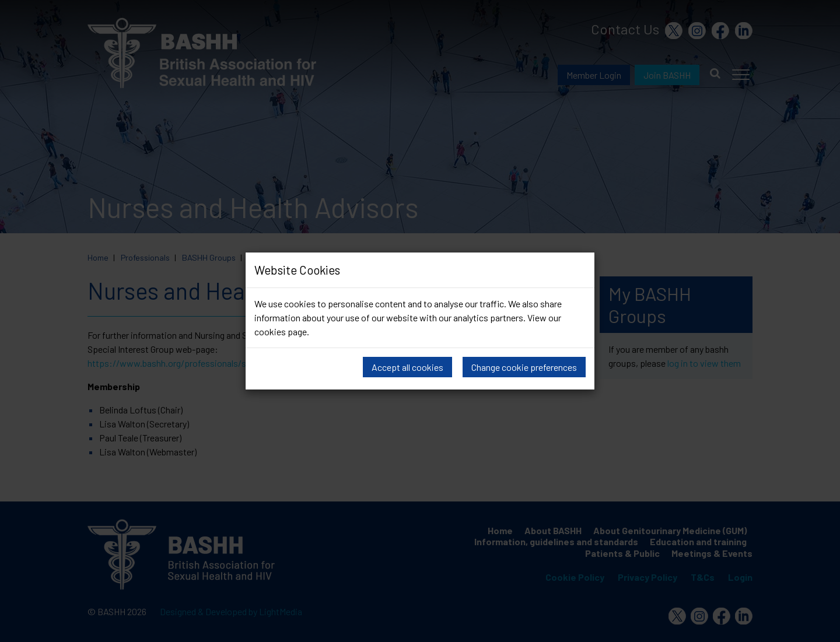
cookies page (281, 331)
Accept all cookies (407, 367)
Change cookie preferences (524, 367)
